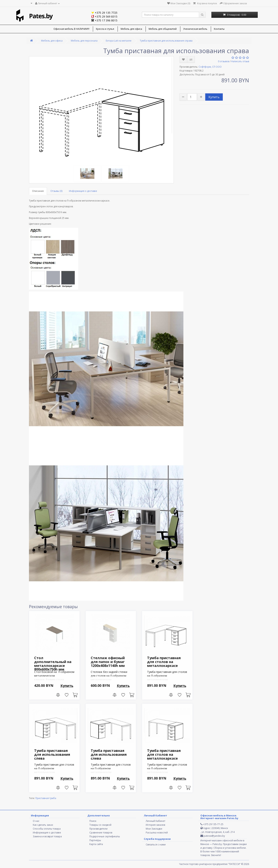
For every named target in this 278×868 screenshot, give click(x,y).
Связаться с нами (156, 845)
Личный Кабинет (156, 821)
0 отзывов (224, 61)
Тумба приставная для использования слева (52, 754)
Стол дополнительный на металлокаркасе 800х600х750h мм (53, 664)
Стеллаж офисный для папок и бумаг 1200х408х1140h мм (108, 662)
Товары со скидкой (100, 825)
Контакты (219, 29)
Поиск (93, 821)
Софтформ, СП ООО (210, 67)
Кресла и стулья (105, 29)
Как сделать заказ (43, 825)
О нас (36, 821)
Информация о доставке (83, 191)
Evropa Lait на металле (119, 41)
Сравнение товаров (101, 833)
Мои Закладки (154, 829)
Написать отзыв (240, 61)
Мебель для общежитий (163, 29)
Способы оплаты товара (47, 829)
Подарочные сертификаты (105, 836)
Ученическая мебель (195, 29)
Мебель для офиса (131, 29)
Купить (214, 97)
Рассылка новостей (157, 833)
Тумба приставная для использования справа (166, 41)
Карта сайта (96, 844)
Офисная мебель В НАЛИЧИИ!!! (71, 29)
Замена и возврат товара (47, 836)
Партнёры (95, 840)
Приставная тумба (46, 798)
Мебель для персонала (84, 41)
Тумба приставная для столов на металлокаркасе (164, 662)
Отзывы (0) (56, 191)
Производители (98, 829)
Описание (38, 191)
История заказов (155, 825)
